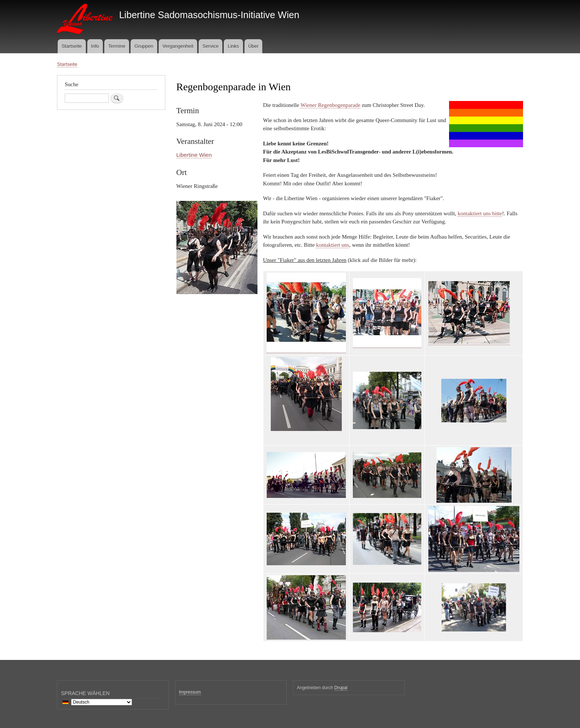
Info (95, 46)
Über (253, 46)
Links (233, 46)
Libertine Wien (194, 155)
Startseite (72, 46)
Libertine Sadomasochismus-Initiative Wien (209, 15)
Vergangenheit (178, 46)
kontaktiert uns (332, 245)
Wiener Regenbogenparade (330, 105)
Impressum (190, 692)
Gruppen (144, 46)
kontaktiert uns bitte (480, 213)
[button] (217, 298)
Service (211, 46)
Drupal (341, 688)
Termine (117, 46)
